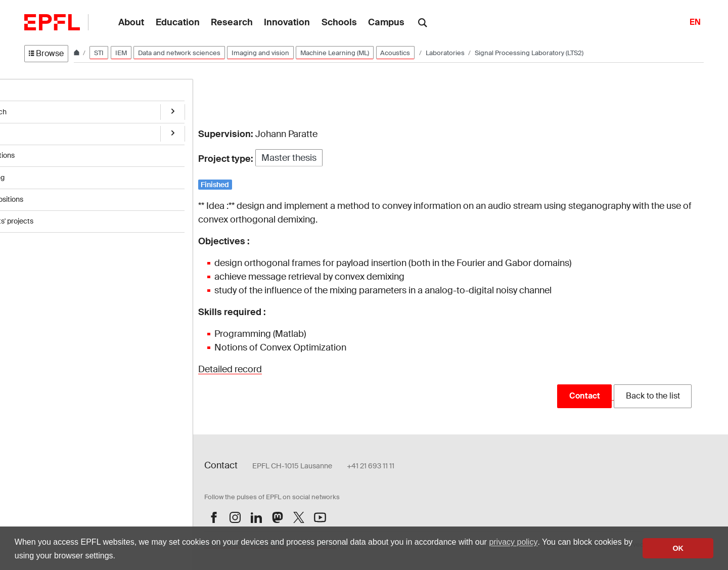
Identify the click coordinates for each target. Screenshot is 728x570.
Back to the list (653, 396)
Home (34, 89)
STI (99, 53)
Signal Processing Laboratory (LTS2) (529, 53)
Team (33, 131)
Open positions (48, 194)
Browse (46, 53)
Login (174, 428)
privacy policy (513, 542)
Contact (585, 396)
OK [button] (678, 548)
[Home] (77, 53)
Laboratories (446, 53)
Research (40, 110)
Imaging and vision (260, 53)
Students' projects (53, 215)
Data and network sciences (179, 53)
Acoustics (395, 53)
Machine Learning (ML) (335, 53)
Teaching (39, 173)
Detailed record (230, 369)
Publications (44, 152)
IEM (121, 53)
